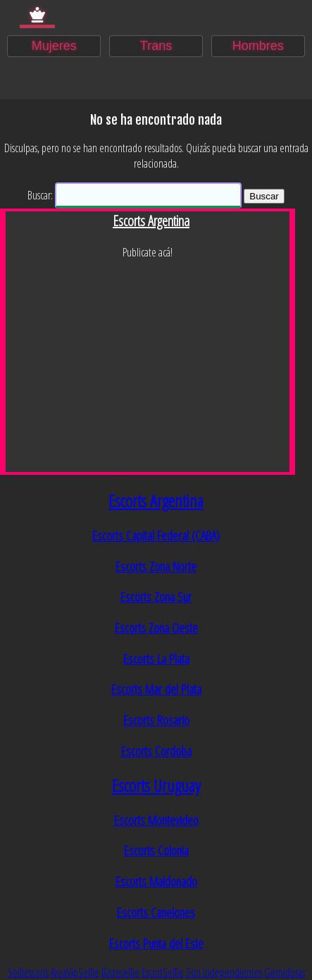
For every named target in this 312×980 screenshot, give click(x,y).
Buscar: (40, 195)
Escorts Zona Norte (156, 566)
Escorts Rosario (156, 720)
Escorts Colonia (156, 850)
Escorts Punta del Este (156, 943)
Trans (156, 46)
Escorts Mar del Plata (156, 689)
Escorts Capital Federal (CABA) (156, 535)
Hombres (258, 46)
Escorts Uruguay (156, 785)
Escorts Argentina (156, 501)
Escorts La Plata (156, 658)
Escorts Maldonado (156, 881)
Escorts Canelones (156, 912)
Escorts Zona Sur (156, 596)
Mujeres (54, 46)
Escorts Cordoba (156, 751)
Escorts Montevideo (156, 820)
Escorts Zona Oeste (156, 627)
